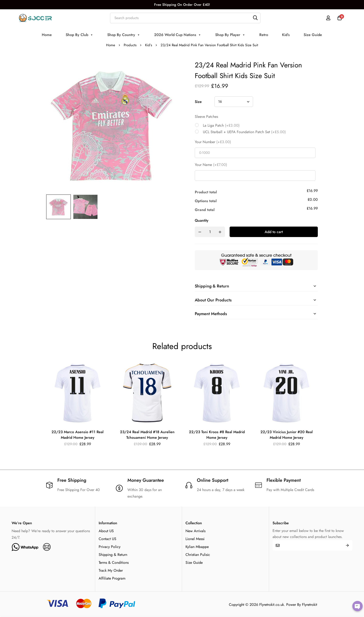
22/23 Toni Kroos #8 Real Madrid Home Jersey (217, 435)
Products (130, 45)
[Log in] (328, 18)
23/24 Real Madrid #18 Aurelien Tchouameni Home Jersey (147, 435)
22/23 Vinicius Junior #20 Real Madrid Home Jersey (286, 435)
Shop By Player (230, 35)
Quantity (202, 220)
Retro (264, 35)
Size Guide (313, 35)
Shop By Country (124, 35)
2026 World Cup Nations (178, 35)
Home (47, 35)
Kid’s (286, 35)
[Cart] (340, 18)
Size (198, 102)
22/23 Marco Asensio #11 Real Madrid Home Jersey (78, 435)
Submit (347, 546)
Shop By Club (80, 35)
